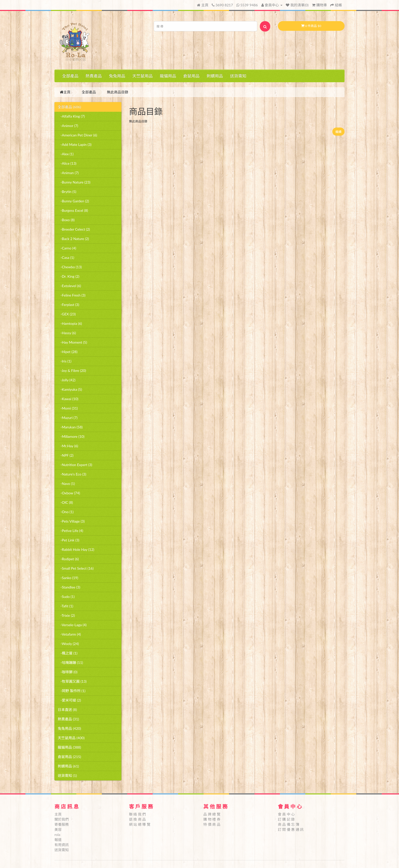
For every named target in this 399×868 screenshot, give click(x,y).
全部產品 (70, 76)
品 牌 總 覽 (212, 814)
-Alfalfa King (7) (71, 116)
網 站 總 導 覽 (140, 824)
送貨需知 (238, 76)
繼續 (338, 132)
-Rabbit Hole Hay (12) (76, 549)
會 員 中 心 (286, 814)
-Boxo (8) (66, 220)
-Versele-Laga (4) (72, 625)
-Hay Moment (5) (72, 342)
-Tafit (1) (66, 606)
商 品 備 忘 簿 (289, 824)
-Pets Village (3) (71, 521)
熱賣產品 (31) (68, 719)
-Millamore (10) (71, 436)
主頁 (203, 5)
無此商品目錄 (118, 92)
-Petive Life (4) (70, 531)
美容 (58, 829)
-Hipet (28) (68, 352)
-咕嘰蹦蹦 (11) (70, 662)
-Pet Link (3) (69, 540)
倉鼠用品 (191, 76)
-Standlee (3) (69, 587)
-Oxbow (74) (69, 493)
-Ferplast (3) (68, 305)
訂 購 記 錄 (286, 819)
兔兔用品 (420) (69, 728)
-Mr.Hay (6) (68, 446)
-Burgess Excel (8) (73, 210)
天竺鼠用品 (142, 76)
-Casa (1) (66, 257)
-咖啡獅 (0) (68, 672)
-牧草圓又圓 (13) (72, 681)
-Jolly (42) (67, 380)
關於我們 (62, 819)
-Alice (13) (67, 163)
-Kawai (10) (68, 399)
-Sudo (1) (66, 597)
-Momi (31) (68, 408)
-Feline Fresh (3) (72, 295)
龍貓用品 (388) (69, 747)
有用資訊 (62, 845)
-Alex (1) (66, 154)
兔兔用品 (117, 76)
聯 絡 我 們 (138, 814)
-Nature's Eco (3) (72, 474)
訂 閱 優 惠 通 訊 (291, 829)
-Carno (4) (67, 248)
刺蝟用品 (215, 76)
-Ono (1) (66, 512)
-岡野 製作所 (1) (72, 691)
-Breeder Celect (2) (74, 229)
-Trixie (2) (66, 615)
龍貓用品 (168, 76)
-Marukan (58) (70, 427)
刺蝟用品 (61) (68, 766)
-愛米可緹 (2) (69, 700)
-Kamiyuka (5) (70, 389)
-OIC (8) (65, 502)
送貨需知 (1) (67, 775)
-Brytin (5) (67, 192)
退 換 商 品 (138, 819)
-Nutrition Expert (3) (75, 465)
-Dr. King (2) (69, 276)
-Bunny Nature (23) (74, 182)
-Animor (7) (68, 126)
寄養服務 (62, 824)
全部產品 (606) (69, 107)
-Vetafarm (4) (69, 634)
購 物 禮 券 (212, 819)
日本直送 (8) (67, 710)
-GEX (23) (67, 314)
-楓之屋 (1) (68, 653)
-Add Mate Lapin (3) (75, 144)
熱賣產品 (94, 76)
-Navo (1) (66, 484)
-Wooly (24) (68, 644)
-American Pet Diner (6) (77, 135)
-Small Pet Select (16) (76, 568)
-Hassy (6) (67, 333)
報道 (58, 840)
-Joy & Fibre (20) (72, 370)
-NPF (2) (66, 455)
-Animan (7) (68, 173)
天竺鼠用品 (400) (71, 738)
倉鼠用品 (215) (69, 757)
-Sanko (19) (68, 578)
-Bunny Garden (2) (73, 201)
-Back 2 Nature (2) (73, 239)
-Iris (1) (65, 361)
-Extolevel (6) (69, 286)
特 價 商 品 (212, 824)
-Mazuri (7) (68, 418)
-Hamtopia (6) (70, 323)
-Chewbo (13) (70, 267)
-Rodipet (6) (68, 559)
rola (57, 835)
